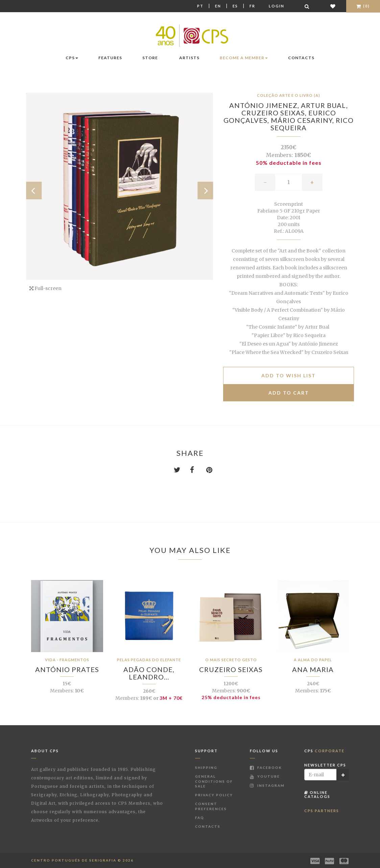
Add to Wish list (289, 375)
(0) (363, 6)
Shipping (206, 767)
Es (235, 6)
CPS (72, 58)
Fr (252, 6)
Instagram (267, 785)
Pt (200, 6)
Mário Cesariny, (303, 120)
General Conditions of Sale (214, 781)
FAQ (200, 818)
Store (150, 58)
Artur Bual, (324, 105)
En (218, 6)
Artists (189, 58)
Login (277, 6)
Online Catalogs (317, 794)
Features (110, 58)
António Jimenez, (265, 105)
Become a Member (244, 58)
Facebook (266, 767)
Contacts (301, 58)
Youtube (265, 776)
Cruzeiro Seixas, (275, 113)
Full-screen (45, 288)
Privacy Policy (214, 795)
